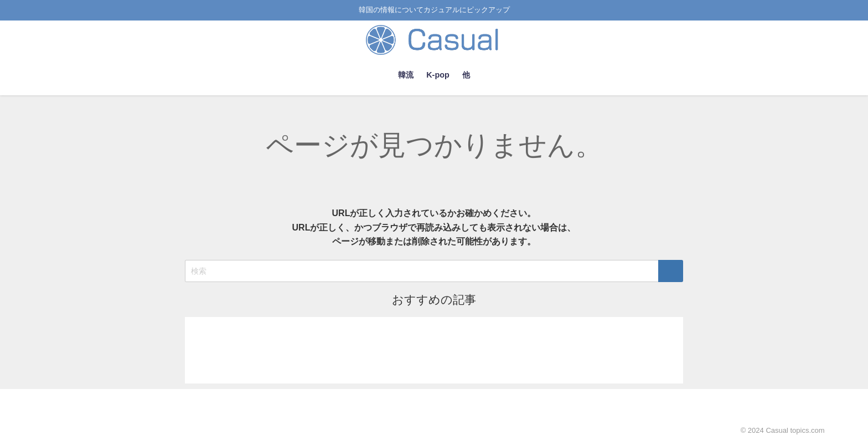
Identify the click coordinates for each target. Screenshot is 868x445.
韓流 (406, 75)
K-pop (438, 75)
